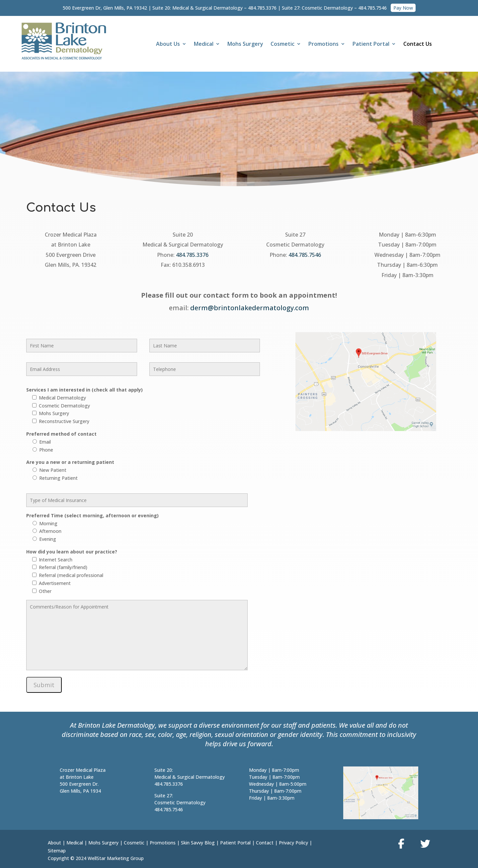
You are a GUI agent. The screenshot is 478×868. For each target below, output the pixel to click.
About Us (168, 44)
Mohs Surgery (245, 44)
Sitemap (57, 851)
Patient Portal (371, 44)
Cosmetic (282, 44)
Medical (204, 44)
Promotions (323, 44)
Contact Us (418, 44)
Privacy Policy (293, 843)
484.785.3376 (262, 8)
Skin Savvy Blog (198, 843)
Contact (265, 843)
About (54, 843)
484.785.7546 (372, 8)
